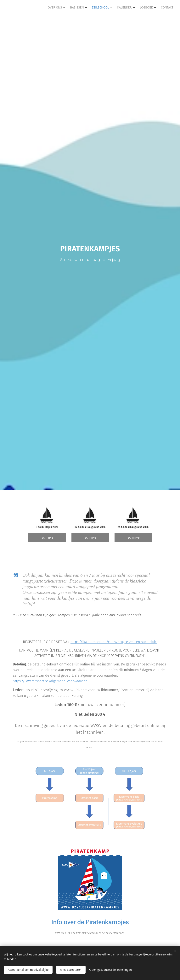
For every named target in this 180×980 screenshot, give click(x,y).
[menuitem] (135, 8)
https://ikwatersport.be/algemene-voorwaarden (50, 681)
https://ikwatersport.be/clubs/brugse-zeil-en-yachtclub (114, 642)
